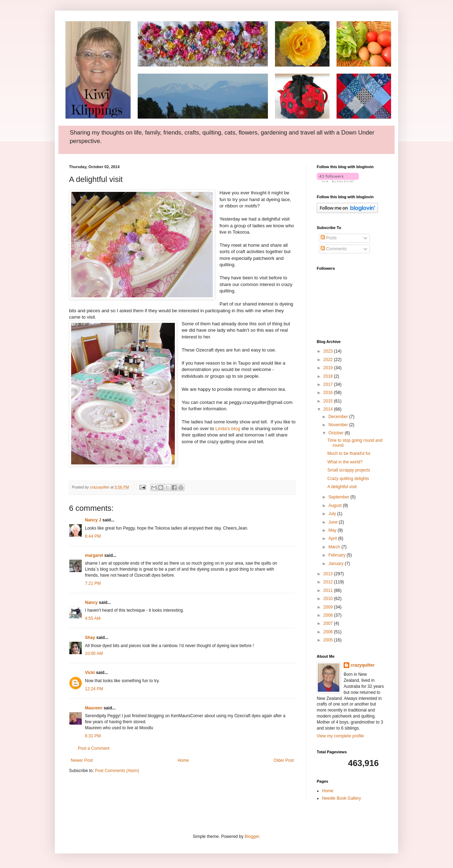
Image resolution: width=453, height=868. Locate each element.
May (333, 530)
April (333, 538)
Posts (329, 238)
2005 (329, 640)
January (337, 564)
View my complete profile (340, 736)
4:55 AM (93, 618)
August (336, 506)
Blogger (252, 836)
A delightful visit (342, 487)
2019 (329, 368)
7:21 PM (93, 583)
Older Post (284, 760)
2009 (329, 607)
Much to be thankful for (349, 453)
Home (183, 760)
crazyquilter (363, 665)
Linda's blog (228, 429)
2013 (329, 574)
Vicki (90, 673)
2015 (329, 401)
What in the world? (345, 462)
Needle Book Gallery (342, 798)
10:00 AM (94, 653)
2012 (329, 582)
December (339, 417)
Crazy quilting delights (348, 479)
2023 (329, 351)
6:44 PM (93, 536)
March (335, 547)
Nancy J (93, 520)
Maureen (94, 708)
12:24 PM (94, 689)
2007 (329, 623)
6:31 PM (93, 736)
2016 (329, 393)
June (334, 522)
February (337, 555)
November (339, 425)
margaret (94, 555)
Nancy (91, 603)
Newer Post (82, 760)
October (337, 433)
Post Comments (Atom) (117, 771)
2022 (329, 360)
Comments (334, 249)
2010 (329, 599)
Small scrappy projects (349, 470)
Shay (90, 638)
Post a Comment (94, 748)
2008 (329, 615)
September (339, 497)
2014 (329, 409)
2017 (329, 384)
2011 (329, 590)
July (333, 514)
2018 (329, 376)
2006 (329, 632)
